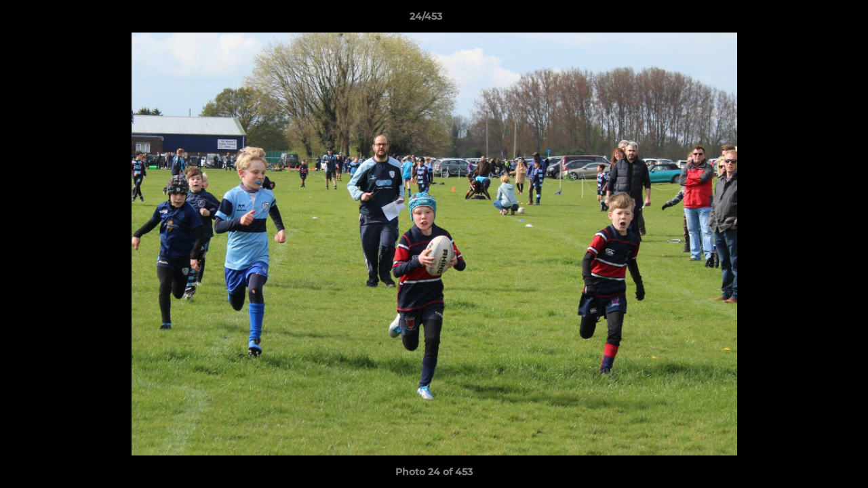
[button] (811, 20)
